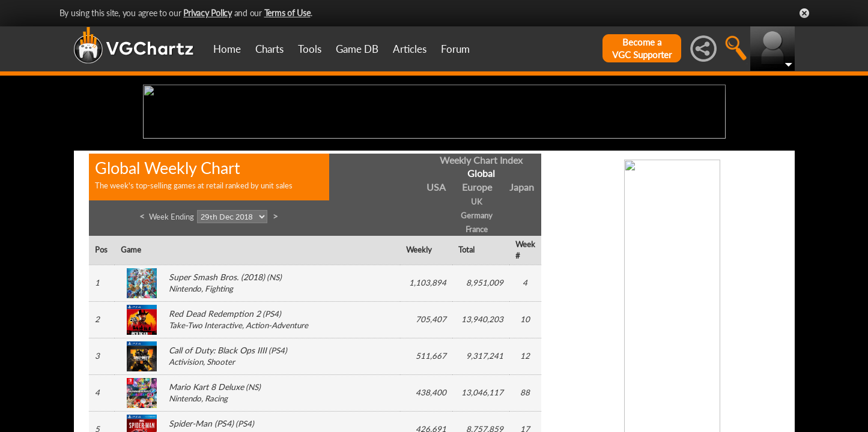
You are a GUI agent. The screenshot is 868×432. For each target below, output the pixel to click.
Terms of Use (287, 13)
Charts (269, 49)
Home (227, 49)
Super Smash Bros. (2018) (217, 370)
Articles (410, 49)
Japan (522, 280)
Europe (477, 280)
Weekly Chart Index (481, 253)
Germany (477, 308)
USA (436, 280)
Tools (310, 49)
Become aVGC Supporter (642, 48)
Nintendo (185, 382)
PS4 (272, 407)
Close (804, 13)
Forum (455, 49)
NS (274, 371)
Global (481, 267)
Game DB (357, 49)
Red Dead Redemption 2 (215, 407)
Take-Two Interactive (205, 419)
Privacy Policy (208, 13)
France (477, 322)
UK (477, 295)
